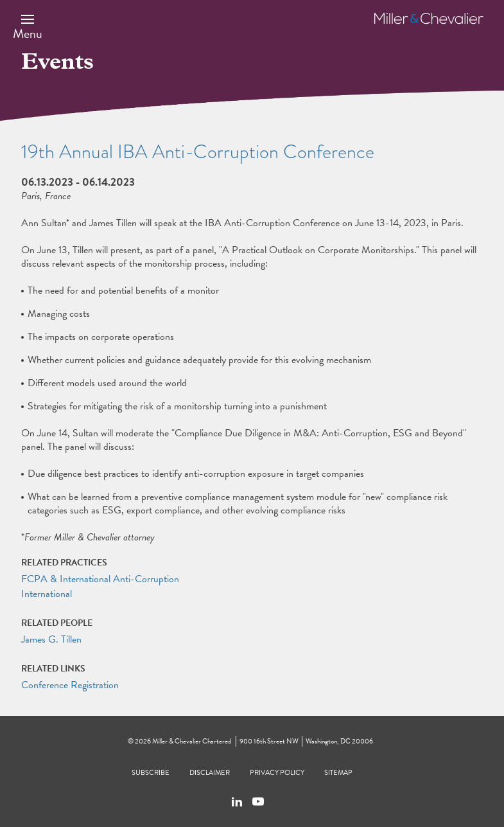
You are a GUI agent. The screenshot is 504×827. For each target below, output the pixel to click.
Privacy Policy (277, 773)
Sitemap (338, 773)
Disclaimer (210, 773)
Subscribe (151, 773)
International (47, 594)
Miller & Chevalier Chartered (192, 741)
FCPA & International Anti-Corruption (100, 579)
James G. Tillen (51, 639)
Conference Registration (70, 685)
